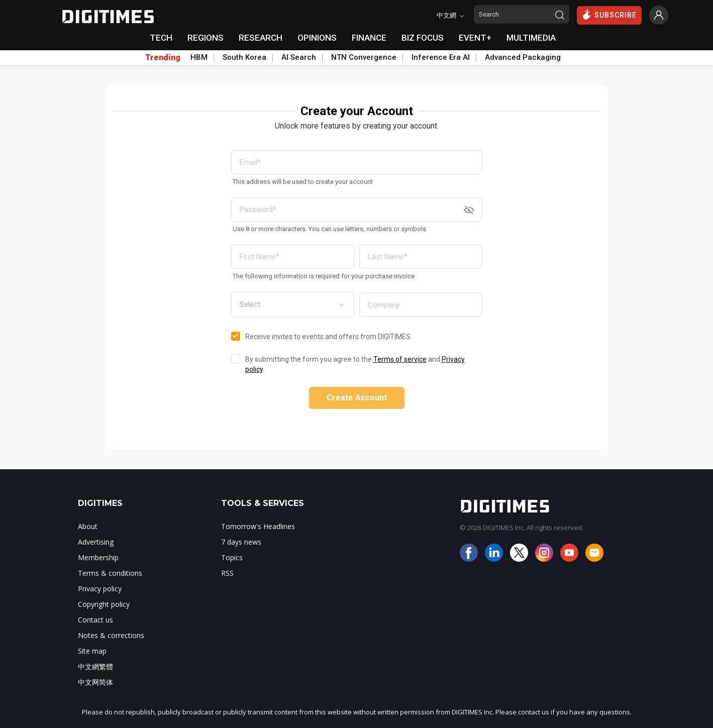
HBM (199, 57)
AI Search (299, 57)
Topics (232, 557)
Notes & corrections (111, 635)
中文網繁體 (95, 666)
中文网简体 (95, 682)
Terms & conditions (110, 573)
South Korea (244, 57)
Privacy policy (100, 589)
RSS (227, 573)
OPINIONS (317, 38)
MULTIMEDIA (531, 38)
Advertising (96, 542)
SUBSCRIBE (609, 15)
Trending (163, 58)
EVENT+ (475, 38)
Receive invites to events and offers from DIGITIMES (328, 337)
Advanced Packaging (523, 57)
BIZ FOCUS (423, 38)
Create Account (357, 398)
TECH (161, 38)
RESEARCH (261, 38)
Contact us (95, 620)
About (88, 526)
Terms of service (400, 359)
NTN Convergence (364, 57)
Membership (98, 557)
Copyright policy (104, 604)
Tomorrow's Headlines (258, 526)
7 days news (241, 542)
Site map (92, 651)
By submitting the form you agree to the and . (355, 364)
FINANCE (369, 38)
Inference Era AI (441, 57)
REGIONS (206, 38)
